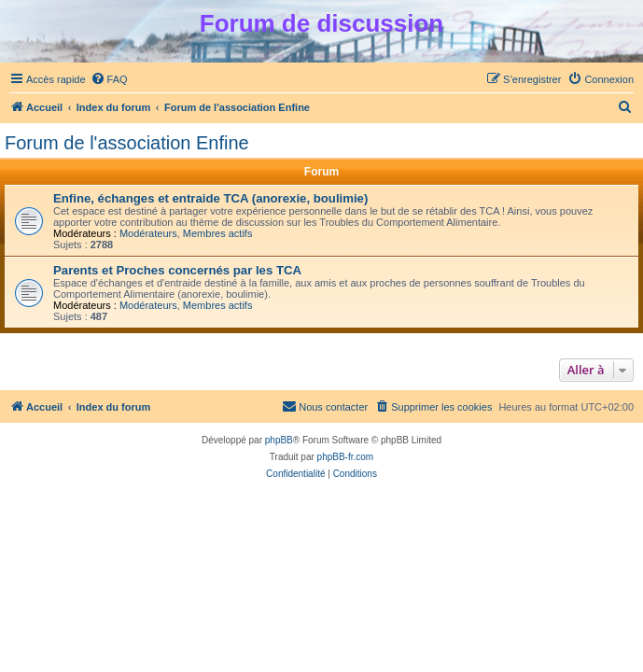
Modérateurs (148, 233)
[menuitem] (109, 79)
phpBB (279, 440)
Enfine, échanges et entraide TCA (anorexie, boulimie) (210, 198)
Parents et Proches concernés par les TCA (177, 270)
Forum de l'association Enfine (127, 143)
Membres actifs (218, 233)
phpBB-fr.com (346, 457)
